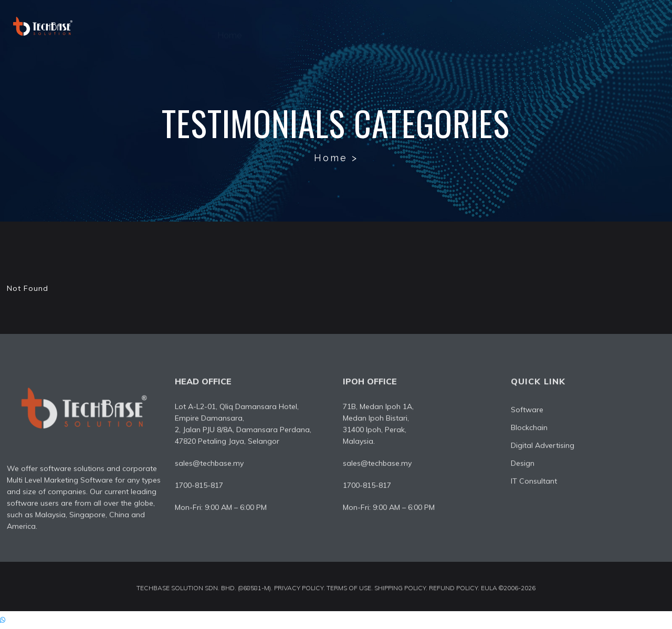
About (281, 26)
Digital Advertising (418, 26)
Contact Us (637, 26)
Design (494, 26)
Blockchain (529, 430)
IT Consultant (561, 26)
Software (338, 26)
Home (229, 26)
